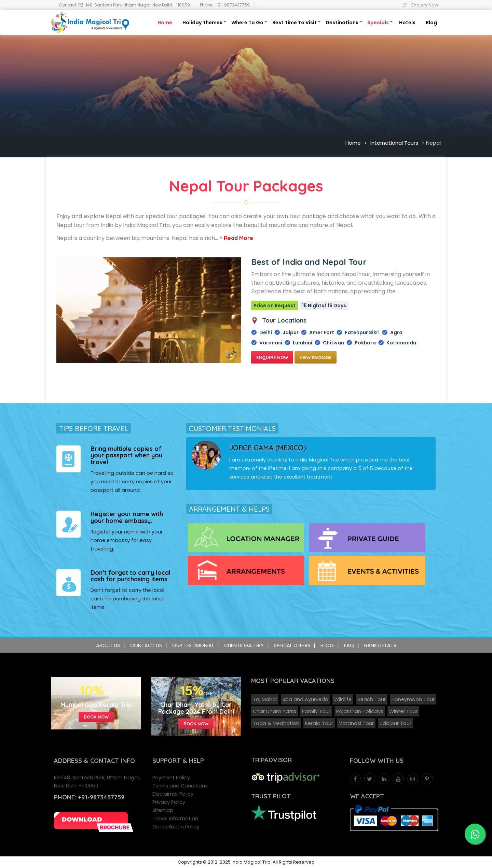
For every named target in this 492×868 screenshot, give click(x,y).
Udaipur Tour (395, 723)
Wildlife (343, 699)
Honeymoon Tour (413, 699)
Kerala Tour (319, 723)
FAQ (349, 645)
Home (165, 23)
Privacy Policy (169, 802)
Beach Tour (372, 699)
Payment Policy (171, 778)
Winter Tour (403, 711)
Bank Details (380, 645)
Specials (378, 23)
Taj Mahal (265, 699)
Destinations (342, 23)
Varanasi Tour (356, 723)
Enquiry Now (419, 5)
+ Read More (236, 238)
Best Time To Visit (295, 23)
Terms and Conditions (180, 786)
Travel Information (175, 819)
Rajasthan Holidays (360, 711)
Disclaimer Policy (173, 794)
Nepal (433, 143)
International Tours (394, 143)
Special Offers (292, 645)
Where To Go (247, 23)
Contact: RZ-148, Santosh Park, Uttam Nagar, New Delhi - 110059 (124, 5)
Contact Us (146, 645)
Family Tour (316, 711)
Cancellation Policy (176, 827)
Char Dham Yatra (275, 711)
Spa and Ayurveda (305, 699)
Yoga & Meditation (276, 723)
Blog (431, 23)
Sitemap (163, 810)
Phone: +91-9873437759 (225, 5)
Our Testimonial (193, 645)
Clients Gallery (244, 645)
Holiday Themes (202, 23)
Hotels (407, 23)
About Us (108, 645)
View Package (316, 357)
